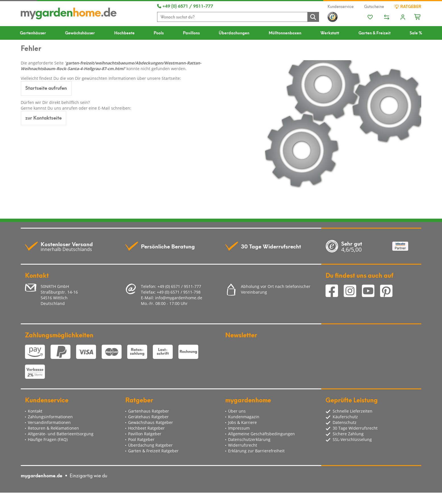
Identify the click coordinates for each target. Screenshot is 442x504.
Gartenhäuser (33, 33)
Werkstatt (330, 33)
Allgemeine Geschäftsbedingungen (261, 434)
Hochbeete (124, 33)
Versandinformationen (49, 422)
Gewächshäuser (80, 33)
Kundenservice (341, 6)
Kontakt (35, 411)
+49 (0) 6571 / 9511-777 (185, 6)
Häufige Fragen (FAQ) (48, 439)
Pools (159, 33)
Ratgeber (408, 6)
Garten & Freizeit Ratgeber (153, 451)
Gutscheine (374, 6)
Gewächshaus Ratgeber (151, 422)
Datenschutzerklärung (249, 439)
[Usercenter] (403, 18)
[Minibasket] (418, 16)
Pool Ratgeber (141, 439)
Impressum (239, 428)
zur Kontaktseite (43, 117)
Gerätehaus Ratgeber (148, 417)
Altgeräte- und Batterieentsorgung (61, 434)
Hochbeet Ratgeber (146, 428)
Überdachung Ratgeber (150, 445)
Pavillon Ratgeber (145, 434)
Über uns (237, 411)
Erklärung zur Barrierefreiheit (256, 451)
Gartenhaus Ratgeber (149, 411)
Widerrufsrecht (243, 445)
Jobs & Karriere (242, 422)
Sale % (416, 33)
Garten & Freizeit (375, 33)
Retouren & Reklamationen (53, 428)
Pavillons (191, 33)
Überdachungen (234, 33)
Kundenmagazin (244, 417)
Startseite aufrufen (46, 87)
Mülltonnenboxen (285, 33)
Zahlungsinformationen (50, 417)
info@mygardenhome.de (179, 298)
